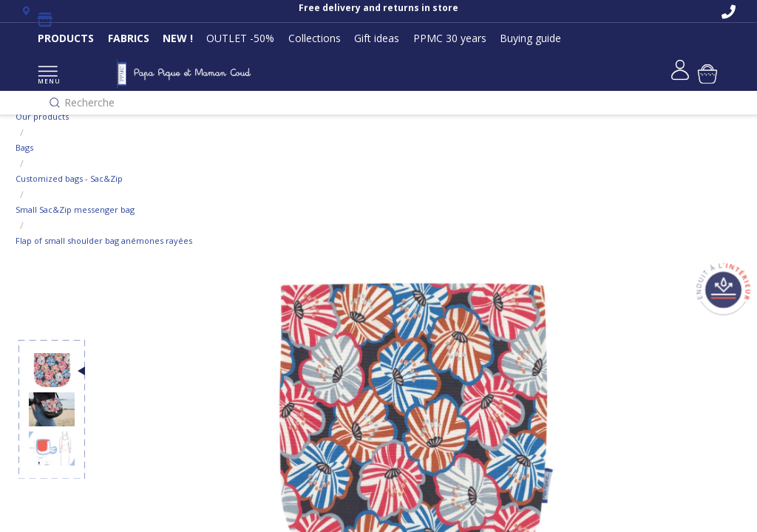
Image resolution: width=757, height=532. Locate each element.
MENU (48, 76)
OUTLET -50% (240, 38)
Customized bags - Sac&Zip (69, 178)
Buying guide (530, 38)
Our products (42, 116)
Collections (315, 38)
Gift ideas (377, 38)
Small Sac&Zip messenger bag (75, 209)
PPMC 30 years (450, 38)
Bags (24, 147)
